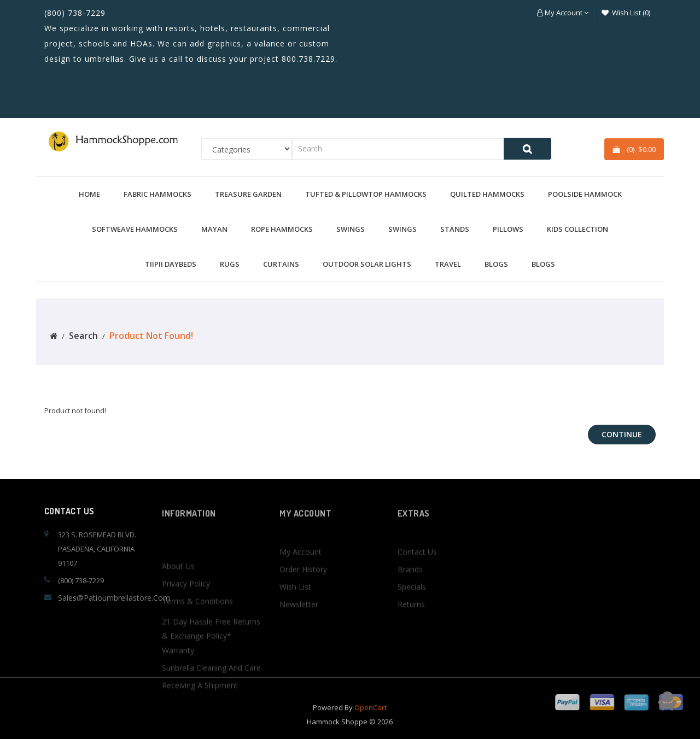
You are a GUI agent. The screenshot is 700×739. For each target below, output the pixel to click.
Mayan (214, 229)
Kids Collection (577, 229)
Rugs (230, 264)
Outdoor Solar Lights (367, 264)
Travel (448, 264)
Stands (455, 229)
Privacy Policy (186, 634)
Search (83, 336)
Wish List (295, 614)
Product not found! (151, 336)
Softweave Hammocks (135, 229)
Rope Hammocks (282, 229)
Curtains (281, 264)
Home (89, 194)
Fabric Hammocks (157, 194)
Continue (622, 434)
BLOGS (496, 264)
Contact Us (417, 579)
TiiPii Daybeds (171, 264)
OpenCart (371, 717)
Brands (410, 597)
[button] (563, 13)
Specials (412, 614)
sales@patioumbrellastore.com (114, 598)
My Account (301, 579)
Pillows (508, 229)
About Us (178, 616)
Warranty (178, 700)
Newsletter (299, 632)
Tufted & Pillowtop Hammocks (366, 194)
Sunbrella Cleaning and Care (211, 718)
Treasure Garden (248, 194)
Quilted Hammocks (487, 194)
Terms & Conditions (197, 651)
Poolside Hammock (585, 194)
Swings (351, 229)
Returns (411, 632)
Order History (303, 597)
